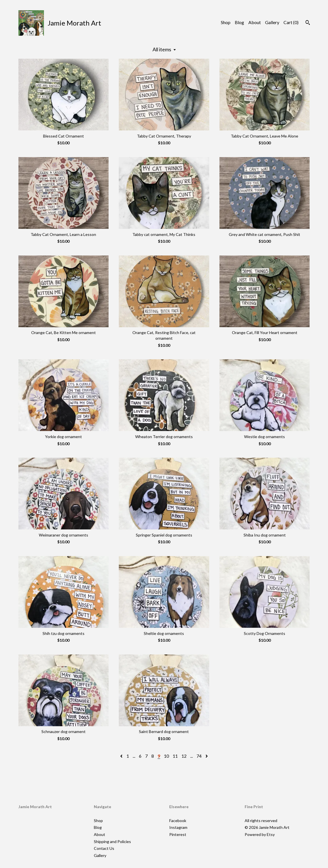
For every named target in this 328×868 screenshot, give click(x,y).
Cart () (291, 22)
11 (175, 756)
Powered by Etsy (260, 834)
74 (199, 756)
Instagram (178, 827)
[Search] (308, 23)
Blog (239, 22)
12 (184, 756)
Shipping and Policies (112, 841)
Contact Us (104, 848)
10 (166, 756)
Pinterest (178, 834)
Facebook (178, 821)
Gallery (272, 22)
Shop (226, 22)
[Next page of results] (207, 756)
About (255, 22)
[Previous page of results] (122, 756)
